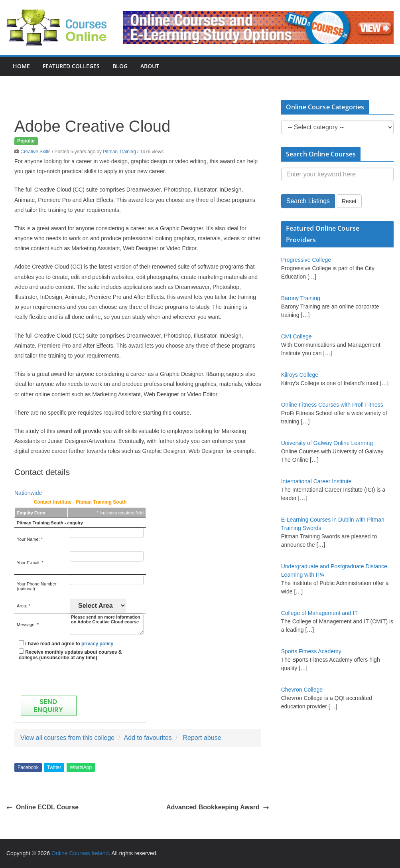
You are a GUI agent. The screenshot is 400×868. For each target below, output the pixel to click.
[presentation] (79, 678)
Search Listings (308, 201)
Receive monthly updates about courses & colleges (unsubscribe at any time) (70, 654)
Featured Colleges (71, 66)
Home (21, 66)
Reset (349, 201)
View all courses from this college (67, 738)
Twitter (54, 767)
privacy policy (97, 644)
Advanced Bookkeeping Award (218, 807)
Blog (120, 66)
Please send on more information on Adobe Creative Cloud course (107, 624)
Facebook (28, 767)
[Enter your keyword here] (337, 174)
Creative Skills (35, 152)
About (150, 66)
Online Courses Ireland (80, 853)
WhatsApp (81, 767)
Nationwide (28, 493)
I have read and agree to (66, 643)
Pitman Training (119, 152)
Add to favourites (148, 738)
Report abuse (202, 738)
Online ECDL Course (42, 807)
